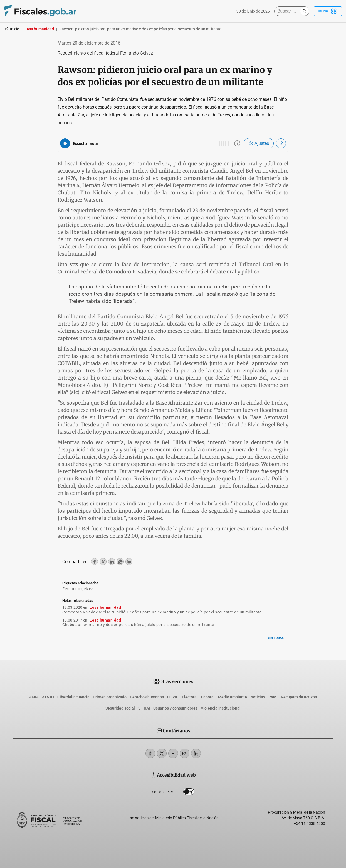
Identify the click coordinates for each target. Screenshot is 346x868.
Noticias (258, 697)
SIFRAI (144, 708)
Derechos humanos (147, 697)
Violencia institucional (221, 708)
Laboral (208, 697)
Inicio (12, 29)
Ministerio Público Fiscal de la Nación (187, 818)
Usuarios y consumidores (175, 708)
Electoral (190, 697)
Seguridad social (120, 708)
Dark (189, 793)
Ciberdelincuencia (73, 697)
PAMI (273, 697)
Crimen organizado (110, 697)
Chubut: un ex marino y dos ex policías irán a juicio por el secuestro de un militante (138, 625)
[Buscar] (289, 11)
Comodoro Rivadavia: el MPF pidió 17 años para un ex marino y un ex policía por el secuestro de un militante (162, 612)
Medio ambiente (233, 697)
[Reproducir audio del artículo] (65, 143)
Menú (328, 11)
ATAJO (48, 697)
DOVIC (173, 697)
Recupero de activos (299, 697)
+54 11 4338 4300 (309, 823)
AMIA (34, 697)
